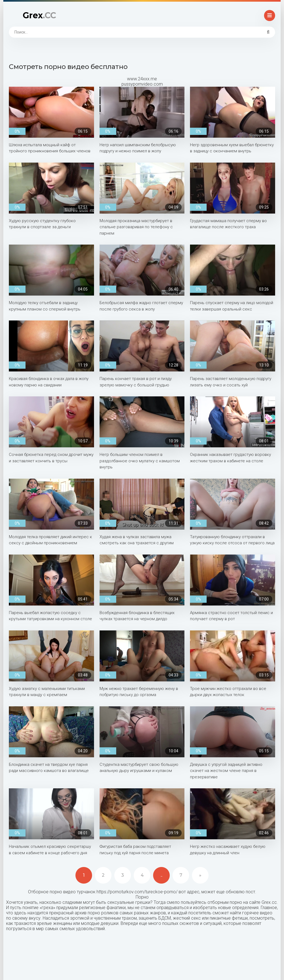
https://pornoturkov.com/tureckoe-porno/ (137, 892)
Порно (142, 897)
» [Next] (200, 875)
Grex (39, 15)
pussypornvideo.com (142, 84)
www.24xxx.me (142, 79)
